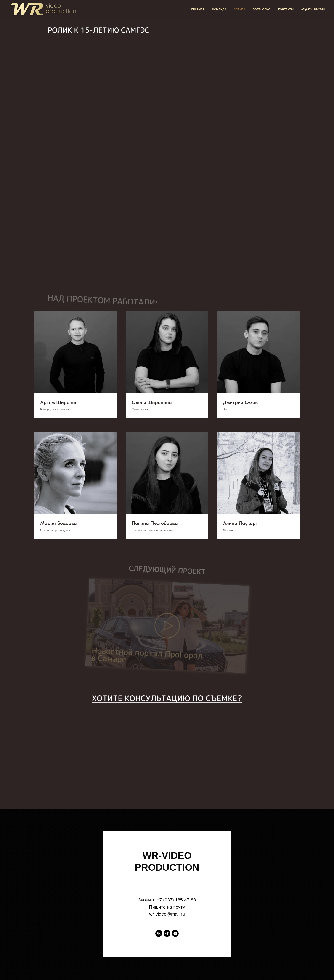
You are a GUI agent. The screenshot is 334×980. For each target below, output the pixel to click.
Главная (198, 10)
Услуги (240, 10)
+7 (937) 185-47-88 (313, 10)
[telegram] (167, 933)
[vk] (159, 933)
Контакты (286, 10)
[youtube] (175, 933)
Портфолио (261, 10)
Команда (219, 10)
